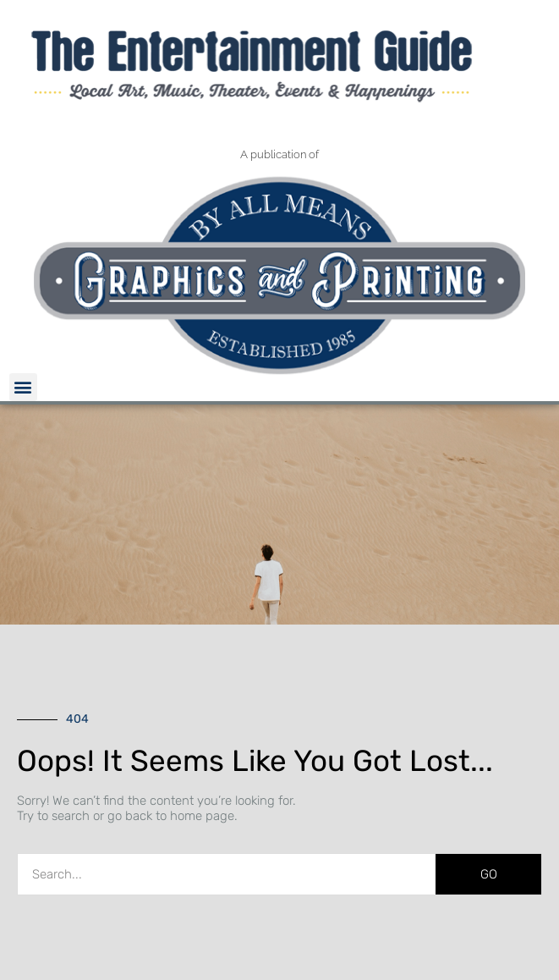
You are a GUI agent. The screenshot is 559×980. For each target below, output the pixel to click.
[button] (23, 387)
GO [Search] (489, 874)
